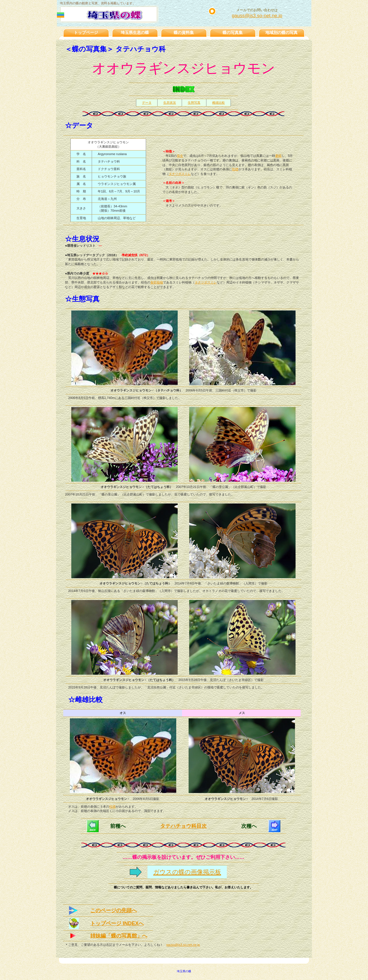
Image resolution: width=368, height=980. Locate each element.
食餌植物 (157, 282)
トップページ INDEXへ (117, 923)
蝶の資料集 (184, 32)
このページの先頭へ (114, 910)
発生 (180, 156)
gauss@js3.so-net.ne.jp (257, 16)
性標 (235, 169)
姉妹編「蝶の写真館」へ (119, 936)
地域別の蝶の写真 (281, 32)
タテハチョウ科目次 (183, 826)
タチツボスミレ (180, 174)
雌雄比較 (218, 103)
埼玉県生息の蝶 (135, 32)
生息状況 (170, 103)
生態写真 (194, 103)
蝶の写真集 (233, 32)
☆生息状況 (82, 239)
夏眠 (278, 156)
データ (147, 103)
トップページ (86, 32)
